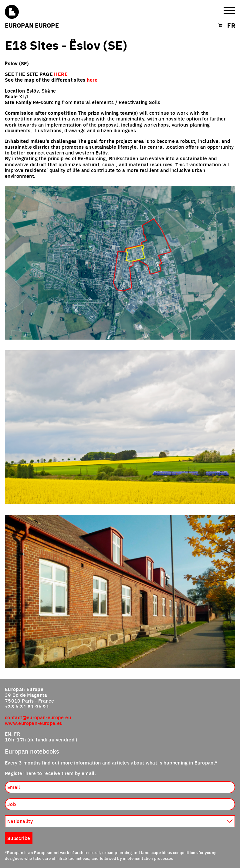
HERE (61, 74)
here (92, 80)
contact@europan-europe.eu (38, 717)
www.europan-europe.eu (34, 723)
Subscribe (19, 838)
